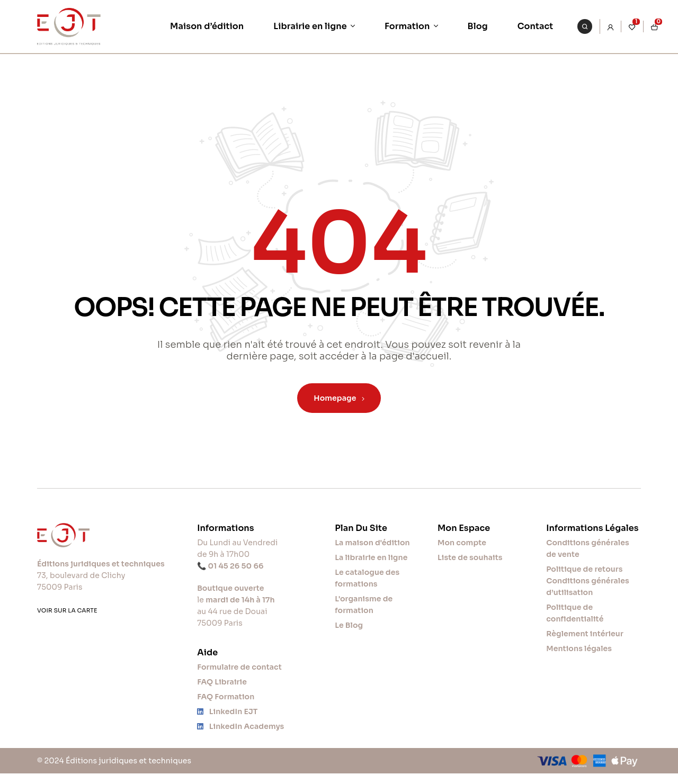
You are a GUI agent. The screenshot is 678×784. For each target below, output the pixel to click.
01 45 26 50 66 (236, 566)
